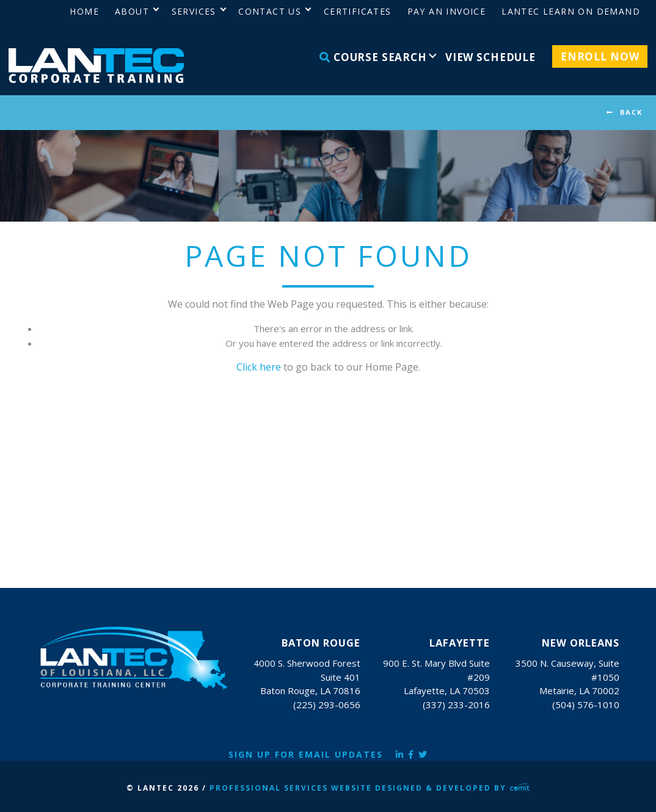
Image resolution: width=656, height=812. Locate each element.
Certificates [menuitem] (358, 11)
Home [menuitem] (84, 11)
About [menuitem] (132, 11)
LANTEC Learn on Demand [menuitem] (571, 11)
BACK (631, 112)
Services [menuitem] (194, 11)
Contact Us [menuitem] (270, 11)
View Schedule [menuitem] (490, 57)
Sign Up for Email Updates (306, 754)
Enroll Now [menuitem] (600, 56)
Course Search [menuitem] (373, 57)
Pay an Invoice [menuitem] (447, 11)
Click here (259, 367)
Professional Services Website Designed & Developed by (370, 788)
